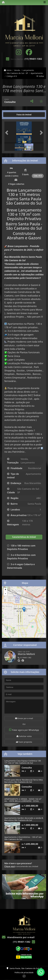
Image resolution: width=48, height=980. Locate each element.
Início (8, 70)
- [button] (5, 594)
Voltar (40, 76)
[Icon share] (19, 52)
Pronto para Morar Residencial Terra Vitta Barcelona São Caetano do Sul (23, 781)
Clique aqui (10, 866)
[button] (7, 133)
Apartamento (37, 73)
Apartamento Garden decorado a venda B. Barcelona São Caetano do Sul (24, 819)
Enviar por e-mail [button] (24, 718)
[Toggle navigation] (45, 2)
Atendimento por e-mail (18, 937)
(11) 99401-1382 (33, 59)
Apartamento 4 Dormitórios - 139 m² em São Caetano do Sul (23, 838)
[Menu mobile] (2, 2)
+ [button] (5, 590)
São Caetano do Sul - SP (17, 73)
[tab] (13, 115)
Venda (17, 70)
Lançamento (28, 70)
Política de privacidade (24, 972)
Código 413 (12, 76)
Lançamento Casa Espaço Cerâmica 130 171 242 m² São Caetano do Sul (23, 762)
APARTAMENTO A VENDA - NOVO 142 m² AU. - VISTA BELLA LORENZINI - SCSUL (23, 800)
